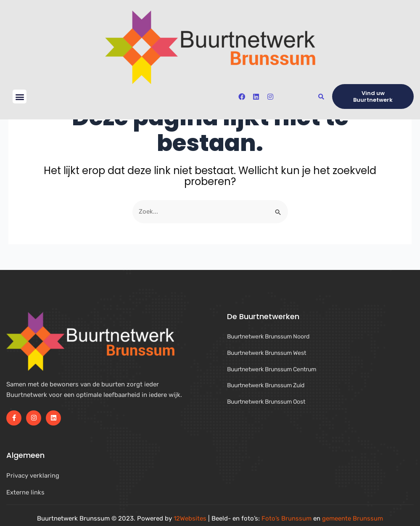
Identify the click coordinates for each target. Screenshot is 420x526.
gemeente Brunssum (353, 518)
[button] (20, 96)
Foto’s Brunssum (287, 518)
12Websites (190, 518)
